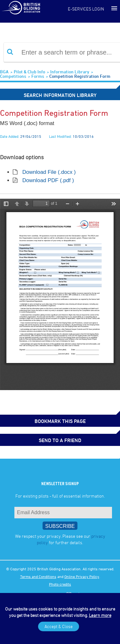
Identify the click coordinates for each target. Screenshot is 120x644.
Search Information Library (60, 95)
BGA (4, 72)
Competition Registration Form (80, 76)
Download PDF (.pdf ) (48, 180)
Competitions (13, 76)
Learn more (100, 615)
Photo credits (60, 584)
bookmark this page (60, 421)
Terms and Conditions (38, 576)
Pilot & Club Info (29, 72)
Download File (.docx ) (49, 172)
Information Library (70, 72)
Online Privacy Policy (82, 576)
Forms (38, 76)
